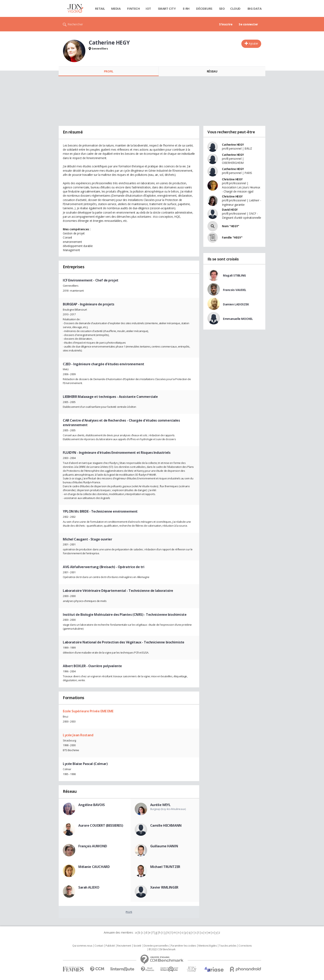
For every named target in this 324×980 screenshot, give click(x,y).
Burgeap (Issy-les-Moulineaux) (168, 809)
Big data (255, 8)
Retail (100, 8)
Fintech (133, 8)
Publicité (110, 946)
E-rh (186, 8)
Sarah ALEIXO (89, 887)
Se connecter (248, 24)
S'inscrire (226, 24)
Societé (137, 946)
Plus (129, 912)
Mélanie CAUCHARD (94, 867)
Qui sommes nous (82, 946)
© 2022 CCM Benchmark (162, 949)
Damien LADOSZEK (236, 304)
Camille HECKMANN (166, 825)
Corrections (245, 946)
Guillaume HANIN (164, 846)
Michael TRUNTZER (165, 867)
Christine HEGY (232, 179)
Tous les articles (228, 946)
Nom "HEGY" (231, 226)
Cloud (235, 8)
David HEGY (230, 210)
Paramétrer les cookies (183, 946)
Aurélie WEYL (160, 805)
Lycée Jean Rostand (78, 735)
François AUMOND (93, 846)
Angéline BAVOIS (92, 805)
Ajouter (253, 43)
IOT (148, 8)
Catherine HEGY (233, 145)
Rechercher (75, 24)
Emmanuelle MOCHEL (238, 319)
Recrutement (124, 946)
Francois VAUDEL (235, 290)
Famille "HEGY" (232, 237)
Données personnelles (156, 946)
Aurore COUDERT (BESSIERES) (101, 825)
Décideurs (204, 8)
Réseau (212, 71)
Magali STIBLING (234, 275)
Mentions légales (207, 946)
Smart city (167, 8)
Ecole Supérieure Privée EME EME (88, 711)
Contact (99, 946)
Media (116, 8)
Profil (109, 71)
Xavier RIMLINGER (164, 887)
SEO (222, 8)
